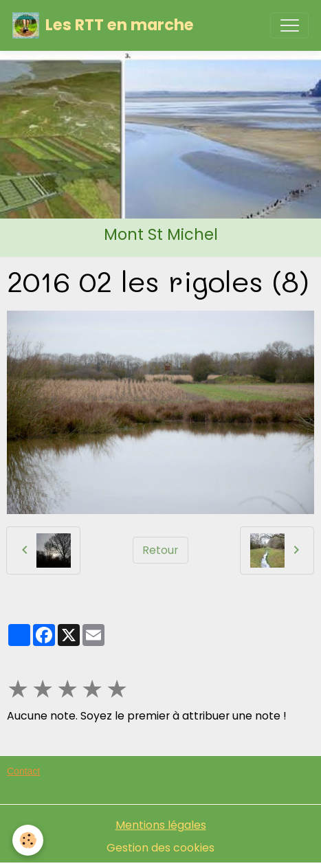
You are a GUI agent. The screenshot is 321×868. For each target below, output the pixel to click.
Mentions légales (161, 825)
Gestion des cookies (160, 848)
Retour (160, 550)
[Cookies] (28, 840)
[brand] (103, 25)
